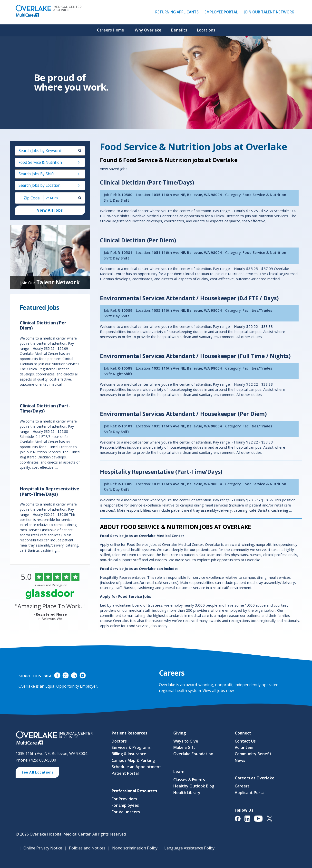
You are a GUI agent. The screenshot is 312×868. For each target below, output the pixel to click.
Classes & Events (189, 780)
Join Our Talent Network (269, 12)
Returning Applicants (178, 12)
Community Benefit (253, 754)
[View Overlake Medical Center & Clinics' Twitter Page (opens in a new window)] (271, 821)
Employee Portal (222, 12)
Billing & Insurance (129, 754)
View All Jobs (50, 210)
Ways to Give (186, 741)
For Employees (125, 806)
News (240, 760)
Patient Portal (125, 773)
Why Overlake (148, 30)
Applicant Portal (250, 793)
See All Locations (39, 773)
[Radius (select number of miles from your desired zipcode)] (60, 198)
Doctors (119, 741)
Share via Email (83, 676)
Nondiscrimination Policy (135, 848)
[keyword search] (50, 151)
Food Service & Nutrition (40, 162)
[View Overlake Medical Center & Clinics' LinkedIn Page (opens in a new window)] (249, 821)
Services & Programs (131, 747)
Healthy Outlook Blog (194, 786)
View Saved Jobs (114, 169)
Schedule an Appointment (136, 767)
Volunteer (244, 747)
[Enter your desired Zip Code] (31, 198)
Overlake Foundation (193, 754)
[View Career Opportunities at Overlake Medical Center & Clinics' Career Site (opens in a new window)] (59, 738)
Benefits (179, 30)
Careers (242, 786)
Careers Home (111, 30)
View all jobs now (218, 691)
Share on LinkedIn (74, 676)
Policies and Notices (87, 848)
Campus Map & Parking (133, 760)
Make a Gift (184, 747)
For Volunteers (126, 812)
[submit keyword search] (80, 151)
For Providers (124, 799)
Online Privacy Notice (43, 848)
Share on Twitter (66, 676)
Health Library (187, 793)
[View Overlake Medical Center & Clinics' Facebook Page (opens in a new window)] (240, 821)
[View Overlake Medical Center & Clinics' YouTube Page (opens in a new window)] (260, 821)
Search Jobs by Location (39, 186)
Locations (206, 30)
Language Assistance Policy (189, 848)
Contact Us (245, 741)
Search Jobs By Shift (36, 174)
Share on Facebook (57, 676)
